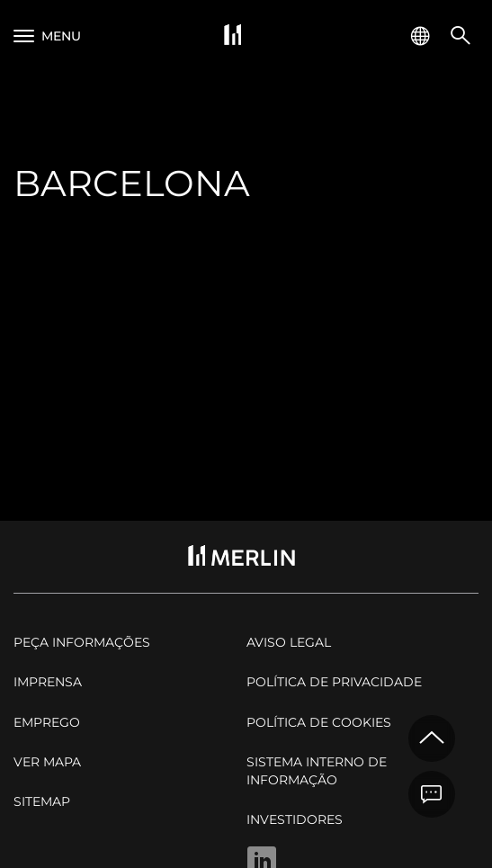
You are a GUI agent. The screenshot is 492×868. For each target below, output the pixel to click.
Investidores (295, 819)
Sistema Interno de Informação (317, 771)
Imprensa (48, 682)
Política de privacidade (334, 682)
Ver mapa (47, 762)
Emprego (47, 722)
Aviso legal (289, 642)
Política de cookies (319, 722)
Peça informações (82, 642)
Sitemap (42, 801)
